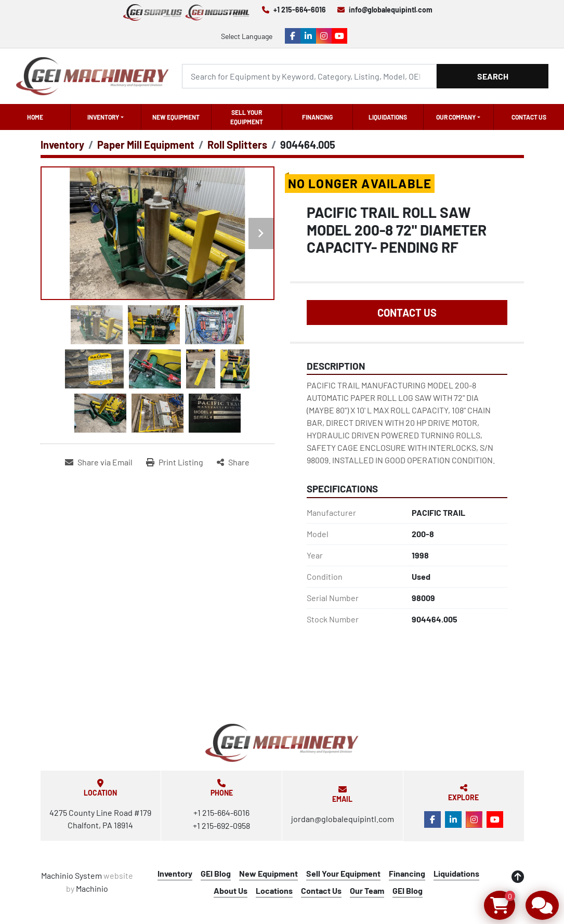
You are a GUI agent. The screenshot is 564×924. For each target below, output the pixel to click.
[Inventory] (62, 145)
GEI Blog (216, 873)
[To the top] (518, 877)
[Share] (233, 462)
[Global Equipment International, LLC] (282, 743)
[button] (106, 117)
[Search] (309, 76)
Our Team (367, 890)
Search (493, 76)
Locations (274, 890)
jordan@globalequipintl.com (343, 819)
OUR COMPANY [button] (456, 117)
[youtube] (339, 36)
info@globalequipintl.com (391, 10)
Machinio (92, 888)
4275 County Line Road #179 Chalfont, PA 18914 (100, 819)
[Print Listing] (175, 462)
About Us (231, 890)
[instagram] (324, 36)
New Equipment (176, 117)
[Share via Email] (99, 462)
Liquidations (388, 117)
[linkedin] (308, 36)
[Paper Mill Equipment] (146, 145)
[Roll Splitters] (237, 145)
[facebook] (293, 36)
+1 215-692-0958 (221, 825)
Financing (317, 117)
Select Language (247, 36)
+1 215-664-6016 (300, 10)
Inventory (103, 117)
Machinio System (71, 875)
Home (35, 117)
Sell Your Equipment (247, 117)
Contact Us (529, 117)
